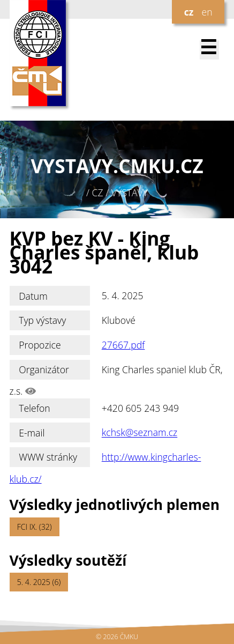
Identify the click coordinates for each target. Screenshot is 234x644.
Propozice (40, 345)
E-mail (32, 433)
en (207, 12)
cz (189, 12)
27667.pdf (123, 345)
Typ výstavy (42, 320)
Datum (33, 296)
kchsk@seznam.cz (139, 433)
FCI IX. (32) (35, 527)
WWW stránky (48, 457)
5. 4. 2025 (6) (39, 582)
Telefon (35, 408)
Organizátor (44, 369)
